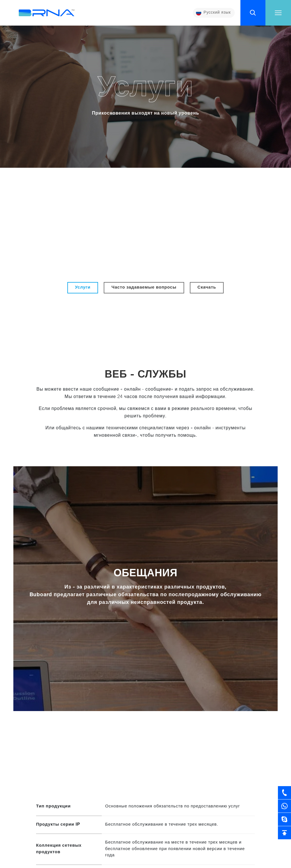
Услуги (83, 288)
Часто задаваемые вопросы (144, 288)
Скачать (207, 288)
